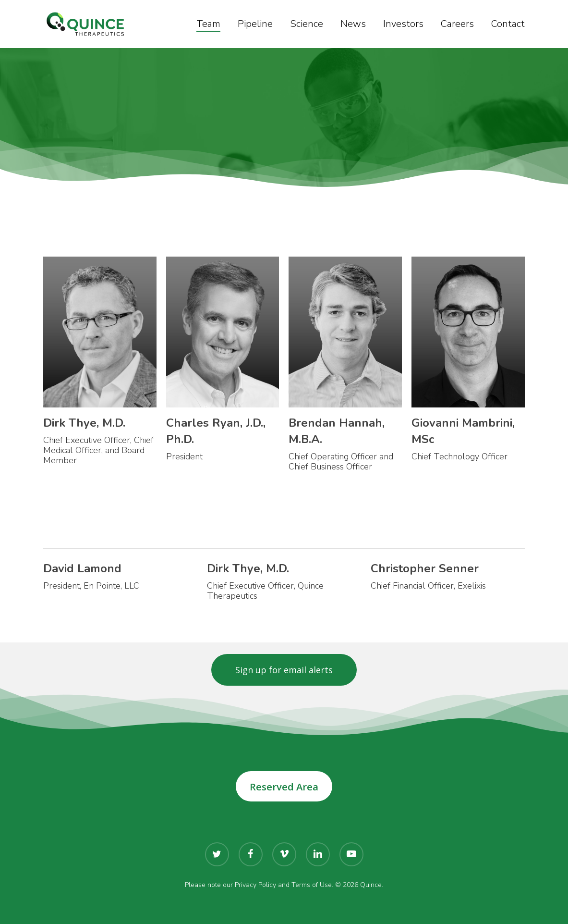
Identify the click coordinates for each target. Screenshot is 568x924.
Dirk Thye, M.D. (84, 423)
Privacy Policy (255, 885)
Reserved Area (284, 787)
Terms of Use (312, 885)
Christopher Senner (425, 568)
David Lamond (82, 568)
